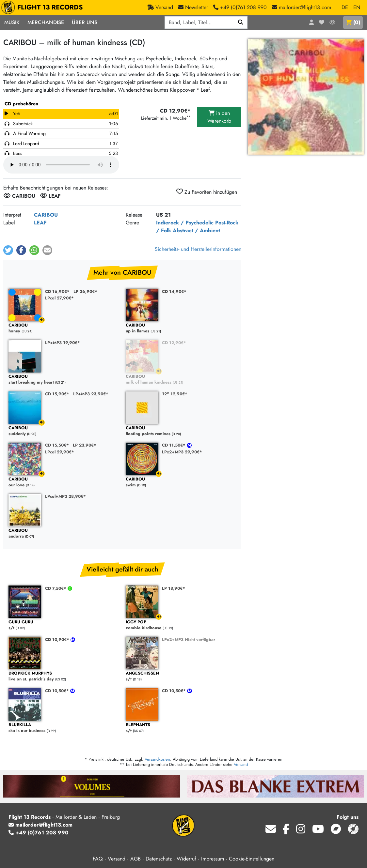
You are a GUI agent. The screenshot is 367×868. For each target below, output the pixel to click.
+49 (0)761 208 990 (39, 833)
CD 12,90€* (174, 343)
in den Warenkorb (219, 117)
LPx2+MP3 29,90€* (182, 452)
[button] (8, 250)
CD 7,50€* (56, 588)
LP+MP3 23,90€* (91, 394)
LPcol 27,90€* (59, 298)
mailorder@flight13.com (40, 825)
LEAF (40, 223)
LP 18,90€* (174, 588)
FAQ (98, 859)
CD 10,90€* (58, 640)
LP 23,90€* (85, 445)
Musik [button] (12, 22)
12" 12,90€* (175, 394)
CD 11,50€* (174, 445)
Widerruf (186, 859)
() (353, 22)
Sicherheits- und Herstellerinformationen (198, 249)
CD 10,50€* (58, 691)
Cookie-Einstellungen (252, 859)
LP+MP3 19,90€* (63, 343)
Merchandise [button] (46, 22)
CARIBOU (46, 215)
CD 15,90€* (57, 394)
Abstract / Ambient (196, 230)
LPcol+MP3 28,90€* (65, 496)
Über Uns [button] (85, 22)
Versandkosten (157, 759)
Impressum (213, 859)
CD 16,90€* (57, 291)
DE (345, 7)
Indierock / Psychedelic (185, 223)
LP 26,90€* (85, 291)
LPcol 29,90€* (60, 452)
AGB (136, 859)
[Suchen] (241, 23)
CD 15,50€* (57, 445)
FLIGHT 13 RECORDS (44, 8)
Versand (241, 764)
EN (357, 7)
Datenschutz (159, 859)
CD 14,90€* (174, 291)
